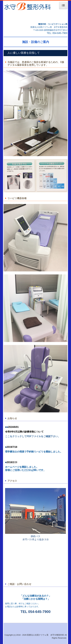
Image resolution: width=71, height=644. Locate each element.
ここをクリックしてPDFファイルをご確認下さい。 (33, 436)
